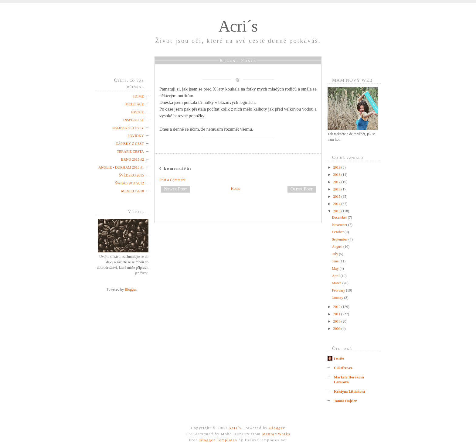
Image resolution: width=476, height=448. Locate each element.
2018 (337, 175)
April (336, 276)
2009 (337, 329)
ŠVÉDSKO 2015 (131, 175)
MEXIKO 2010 (133, 191)
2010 (337, 321)
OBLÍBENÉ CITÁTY (128, 128)
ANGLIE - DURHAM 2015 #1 (121, 167)
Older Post (302, 189)
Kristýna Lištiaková (349, 392)
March (337, 283)
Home (236, 188)
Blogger (131, 289)
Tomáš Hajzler (345, 401)
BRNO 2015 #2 (133, 159)
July (335, 254)
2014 (337, 204)
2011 (337, 314)
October (338, 232)
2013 (337, 211)
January (338, 298)
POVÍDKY (136, 136)
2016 (337, 189)
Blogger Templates (218, 440)
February (339, 290)
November (340, 225)
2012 (337, 307)
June (336, 261)
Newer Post (175, 189)
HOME (139, 96)
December (340, 217)
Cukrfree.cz (343, 368)
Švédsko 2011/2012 (129, 183)
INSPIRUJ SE (134, 120)
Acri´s (238, 26)
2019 (337, 167)
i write (339, 358)
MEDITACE (135, 104)
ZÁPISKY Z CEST (130, 144)
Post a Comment (172, 180)
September (340, 239)
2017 (337, 182)
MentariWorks (276, 434)
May (336, 268)
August (338, 247)
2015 (337, 197)
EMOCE (138, 112)
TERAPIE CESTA (130, 152)
